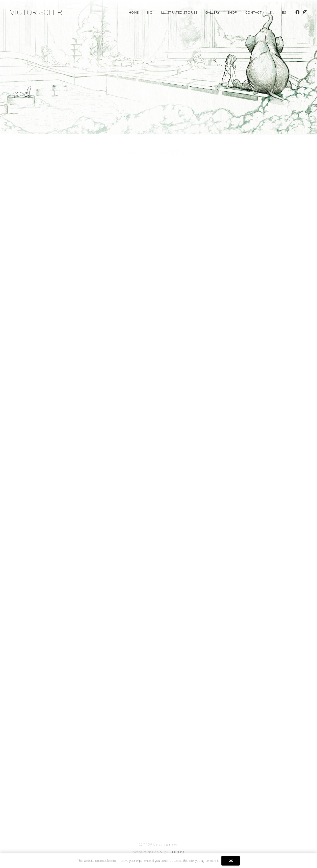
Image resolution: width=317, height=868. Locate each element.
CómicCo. (176, 152)
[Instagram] (305, 12)
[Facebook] (297, 12)
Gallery (136, 152)
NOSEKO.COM (172, 852)
